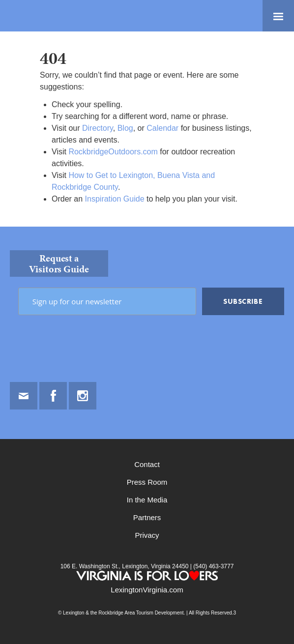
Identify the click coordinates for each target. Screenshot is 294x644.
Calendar (162, 128)
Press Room (147, 482)
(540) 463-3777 (213, 566)
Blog (125, 128)
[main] (147, 129)
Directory (98, 128)
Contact (147, 464)
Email (24, 396)
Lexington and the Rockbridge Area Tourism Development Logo (42, 16)
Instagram (83, 396)
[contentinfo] (147, 435)
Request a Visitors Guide (59, 263)
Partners (147, 517)
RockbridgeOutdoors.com (113, 152)
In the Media (147, 500)
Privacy (147, 535)
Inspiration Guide (115, 199)
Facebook (53, 396)
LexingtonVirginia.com (147, 590)
